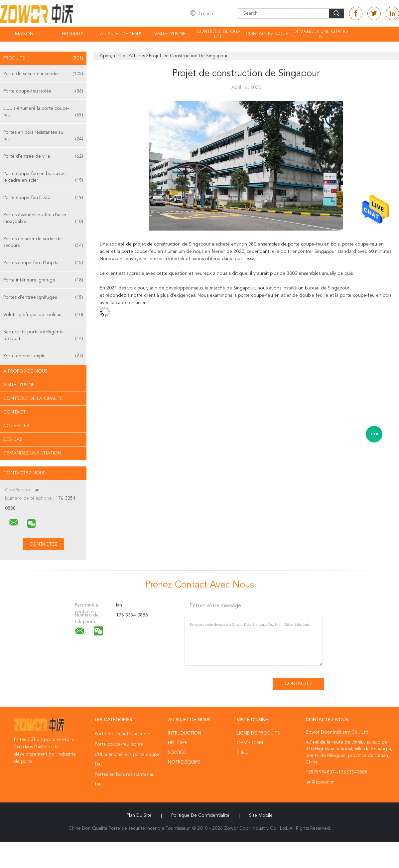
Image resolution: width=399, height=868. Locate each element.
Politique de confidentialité (200, 815)
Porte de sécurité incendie (43, 74)
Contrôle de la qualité (33, 399)
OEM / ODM (250, 743)
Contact (14, 412)
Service (177, 753)
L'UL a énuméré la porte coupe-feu (43, 112)
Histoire (178, 743)
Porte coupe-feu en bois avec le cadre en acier (43, 177)
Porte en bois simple (43, 356)
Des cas (13, 439)
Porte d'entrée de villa (43, 156)
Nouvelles (16, 426)
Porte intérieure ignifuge (43, 280)
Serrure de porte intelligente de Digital (43, 336)
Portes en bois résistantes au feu (43, 136)
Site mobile (261, 815)
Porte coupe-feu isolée (43, 91)
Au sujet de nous (121, 34)
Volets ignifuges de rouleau (43, 315)
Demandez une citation (321, 34)
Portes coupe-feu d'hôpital (43, 263)
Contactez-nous (267, 34)
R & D (243, 753)
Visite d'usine (170, 34)
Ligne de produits (258, 733)
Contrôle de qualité (218, 34)
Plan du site (139, 815)
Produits (73, 34)
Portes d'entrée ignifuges (43, 297)
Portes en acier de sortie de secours (43, 243)
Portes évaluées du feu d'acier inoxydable (43, 219)
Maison (24, 34)
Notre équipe (184, 762)
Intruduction (185, 733)
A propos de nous (25, 371)
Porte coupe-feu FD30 (43, 198)
